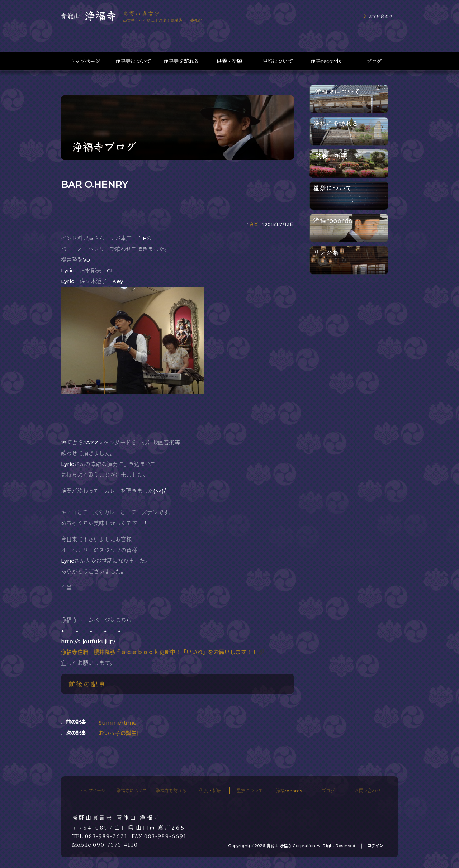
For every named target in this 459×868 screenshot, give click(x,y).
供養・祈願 (229, 61)
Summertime (118, 723)
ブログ (374, 61)
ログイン (375, 846)
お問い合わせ (381, 16)
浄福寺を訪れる (181, 61)
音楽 (254, 225)
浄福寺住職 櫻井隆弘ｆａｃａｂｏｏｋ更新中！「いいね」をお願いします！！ (159, 652)
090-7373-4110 (115, 845)
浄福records (326, 61)
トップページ (85, 61)
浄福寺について (133, 61)
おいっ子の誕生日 (120, 733)
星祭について (278, 61)
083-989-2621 (106, 836)
